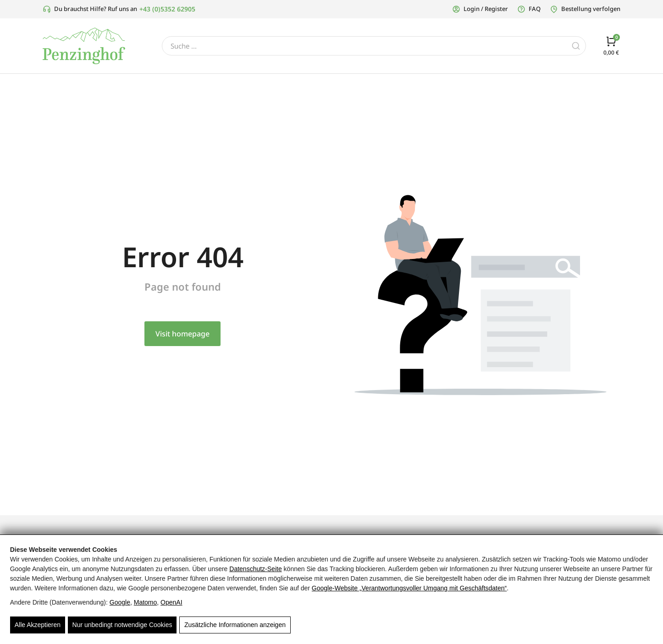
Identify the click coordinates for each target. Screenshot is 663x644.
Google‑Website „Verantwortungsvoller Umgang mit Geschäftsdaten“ (409, 588)
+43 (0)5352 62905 (167, 9)
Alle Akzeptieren (38, 625)
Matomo (146, 602)
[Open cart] (611, 46)
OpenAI (171, 602)
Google (120, 602)
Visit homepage (182, 334)
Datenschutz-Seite (255, 569)
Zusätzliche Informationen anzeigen (235, 625)
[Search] (576, 46)
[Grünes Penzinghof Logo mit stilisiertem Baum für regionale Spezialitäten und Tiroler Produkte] (84, 46)
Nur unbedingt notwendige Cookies (122, 625)
